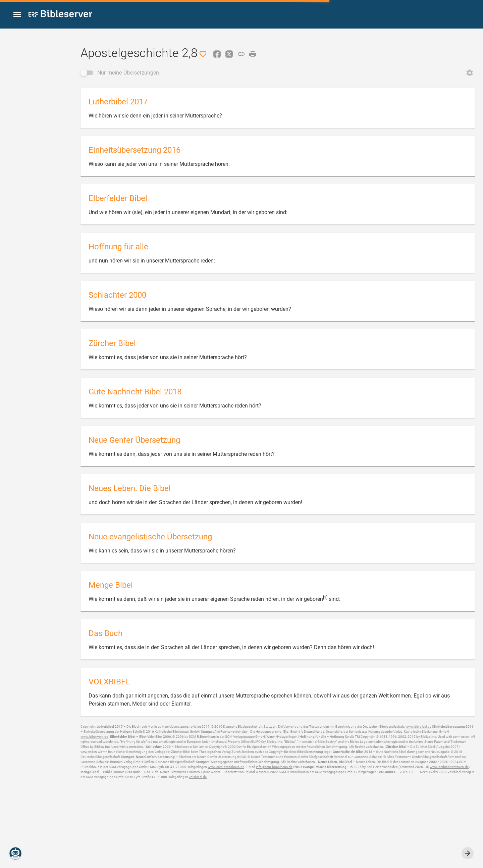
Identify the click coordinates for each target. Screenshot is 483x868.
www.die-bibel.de (418, 727)
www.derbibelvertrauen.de (449, 767)
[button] (17, 15)
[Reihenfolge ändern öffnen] (470, 73)
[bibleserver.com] (60, 15)
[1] (325, 597)
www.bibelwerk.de (94, 737)
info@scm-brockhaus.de (274, 767)
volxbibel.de (198, 777)
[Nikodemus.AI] (15, 853)
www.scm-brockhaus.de (226, 767)
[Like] (203, 54)
